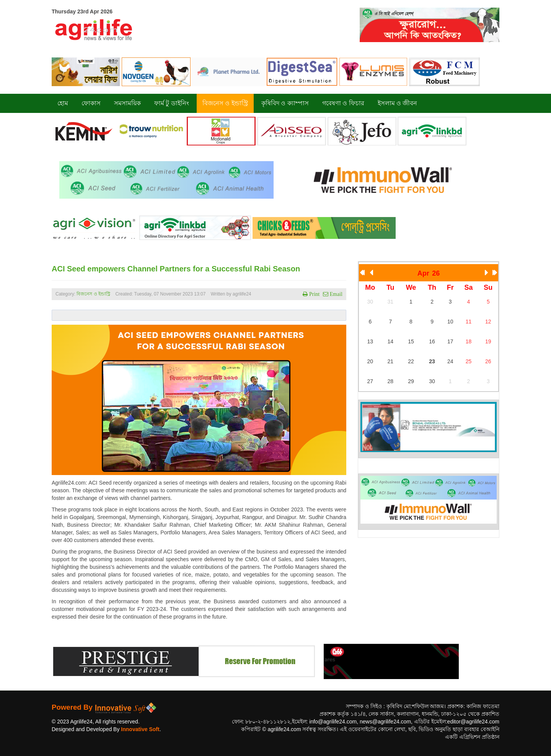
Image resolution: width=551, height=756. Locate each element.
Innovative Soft (140, 729)
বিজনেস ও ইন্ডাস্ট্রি (93, 294)
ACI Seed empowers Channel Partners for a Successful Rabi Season (176, 269)
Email (335, 294)
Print (314, 294)
